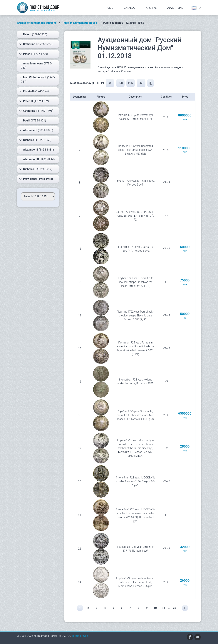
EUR (110, 83)
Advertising (175, 8)
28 (175, 608)
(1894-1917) (36, 169)
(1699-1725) (33, 34)
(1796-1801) (33, 121)
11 (164, 608)
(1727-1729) (34, 54)
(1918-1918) (36, 179)
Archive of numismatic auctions (37, 23)
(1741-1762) (35, 91)
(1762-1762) (34, 101)
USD (141, 83)
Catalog (129, 8)
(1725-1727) (36, 44)
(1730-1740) (36, 65)
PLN (131, 83)
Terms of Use (80, 636)
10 (155, 608)
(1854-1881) (37, 150)
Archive (151, 8)
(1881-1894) (37, 159)
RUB (120, 83)
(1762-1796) (36, 111)
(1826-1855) (35, 140)
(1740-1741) (37, 79)
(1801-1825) (36, 130)
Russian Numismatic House (80, 23)
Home (109, 8)
